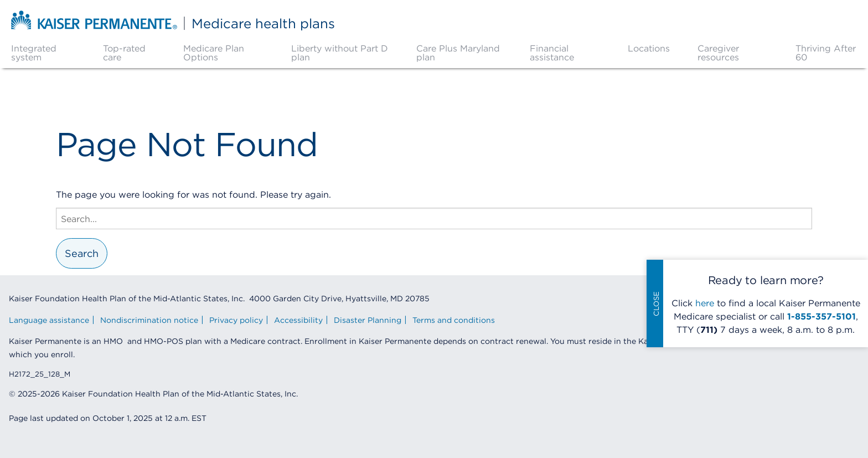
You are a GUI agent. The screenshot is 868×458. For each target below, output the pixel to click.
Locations (649, 48)
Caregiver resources (718, 53)
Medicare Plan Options (214, 53)
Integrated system (34, 53)
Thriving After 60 (826, 53)
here (705, 303)
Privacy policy (236, 320)
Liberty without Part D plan (340, 53)
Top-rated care (124, 53)
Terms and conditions (454, 320)
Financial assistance (552, 53)
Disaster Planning (368, 320)
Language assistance (49, 320)
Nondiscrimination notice (149, 320)
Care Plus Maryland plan (458, 53)
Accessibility (298, 320)
